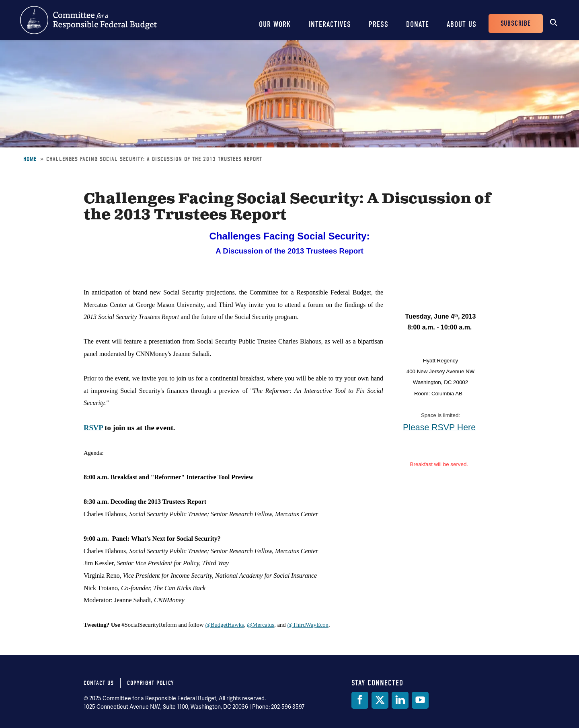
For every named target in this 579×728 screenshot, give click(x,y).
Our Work (275, 24)
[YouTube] (420, 700)
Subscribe (516, 24)
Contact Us (99, 683)
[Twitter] (380, 700)
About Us (462, 24)
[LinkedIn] (400, 700)
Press (379, 24)
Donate (418, 24)
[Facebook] (360, 700)
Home (30, 159)
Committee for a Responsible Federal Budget (88, 20)
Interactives (330, 24)
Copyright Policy (151, 683)
